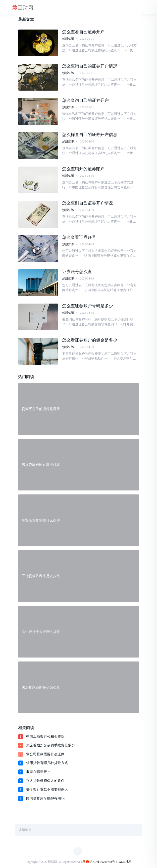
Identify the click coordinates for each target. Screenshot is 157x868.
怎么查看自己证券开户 (83, 32)
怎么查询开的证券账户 (83, 169)
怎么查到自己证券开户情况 (88, 203)
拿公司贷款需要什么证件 (45, 754)
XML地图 (125, 862)
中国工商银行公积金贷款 (45, 737)
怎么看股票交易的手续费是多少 (51, 745)
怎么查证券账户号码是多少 (88, 306)
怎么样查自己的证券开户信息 (90, 135)
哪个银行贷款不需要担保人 (47, 789)
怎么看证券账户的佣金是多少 (90, 340)
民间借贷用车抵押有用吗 (45, 798)
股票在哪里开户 (38, 772)
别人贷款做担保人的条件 (45, 781)
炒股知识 (68, 39)
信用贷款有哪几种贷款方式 (47, 763)
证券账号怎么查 (77, 272)
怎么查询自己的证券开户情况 (90, 66)
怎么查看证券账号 (79, 237)
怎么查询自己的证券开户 (85, 100)
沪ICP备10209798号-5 (103, 862)
